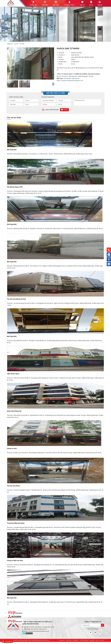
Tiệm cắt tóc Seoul (13, 374)
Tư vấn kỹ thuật (84, 640)
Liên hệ (102, 640)
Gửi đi (65, 110)
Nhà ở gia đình (12, 150)
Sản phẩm (76, 640)
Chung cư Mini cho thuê (15, 560)
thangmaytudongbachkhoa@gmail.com (72, 80)
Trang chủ (10, 44)
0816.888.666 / (68, 78)
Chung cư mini (12, 448)
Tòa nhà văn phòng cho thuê (16, 299)
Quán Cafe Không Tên (14, 411)
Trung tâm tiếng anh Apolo (16, 523)
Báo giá (92, 640)
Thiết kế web (35, 640)
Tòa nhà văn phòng (13, 486)
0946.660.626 (9, 641)
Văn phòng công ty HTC (15, 187)
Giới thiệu (69, 640)
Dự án (16, 44)
